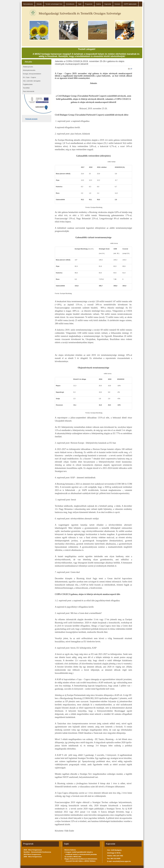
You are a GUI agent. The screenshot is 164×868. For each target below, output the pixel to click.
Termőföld (26, 88)
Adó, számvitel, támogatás (32, 81)
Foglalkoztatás (28, 84)
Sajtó (80, 4)
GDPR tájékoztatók (130, 4)
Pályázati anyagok (31, 119)
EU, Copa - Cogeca (29, 77)
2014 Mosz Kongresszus (32, 854)
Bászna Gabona (70, 850)
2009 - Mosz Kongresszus (33, 857)
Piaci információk (29, 91)
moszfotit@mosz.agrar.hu (122, 861)
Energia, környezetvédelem (32, 74)
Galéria (98, 4)
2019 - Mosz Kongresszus (33, 850)
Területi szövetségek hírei (54, 4)
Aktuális (39, 4)
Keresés (117, 4)
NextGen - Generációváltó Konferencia (37, 852)
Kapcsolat (108, 4)
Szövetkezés (70, 4)
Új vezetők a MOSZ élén (73, 857)
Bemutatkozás (28, 4)
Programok (89, 4)
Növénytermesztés (29, 70)
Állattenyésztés (28, 67)
